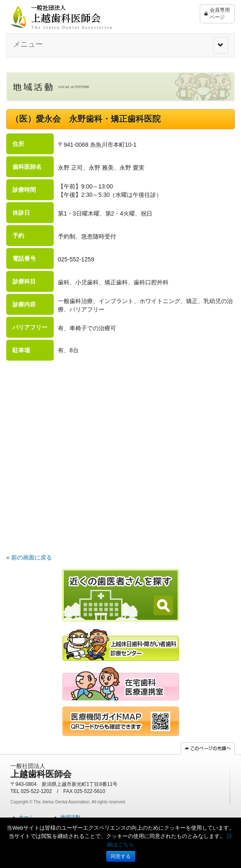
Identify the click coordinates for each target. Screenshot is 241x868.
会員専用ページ (217, 14)
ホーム (26, 817)
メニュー (28, 44)
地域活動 (70, 817)
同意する (121, 856)
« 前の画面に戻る (29, 557)
